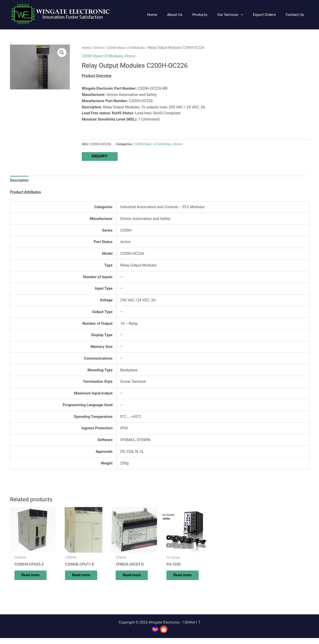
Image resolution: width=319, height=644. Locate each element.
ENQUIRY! (100, 156)
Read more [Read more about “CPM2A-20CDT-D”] (130, 578)
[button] (236, 15)
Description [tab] (20, 181)
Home (86, 48)
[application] (247, 15)
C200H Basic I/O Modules (127, 48)
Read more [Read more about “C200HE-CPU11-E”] (79, 578)
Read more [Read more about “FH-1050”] (181, 578)
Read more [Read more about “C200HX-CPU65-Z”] (29, 578)
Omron (99, 48)
